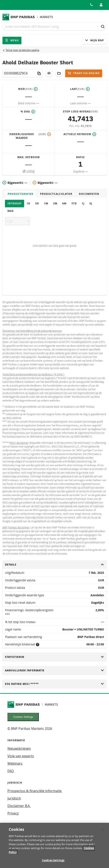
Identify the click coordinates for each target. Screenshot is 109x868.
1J (83, 203)
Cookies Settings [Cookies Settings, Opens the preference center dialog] (53, 862)
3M (55, 203)
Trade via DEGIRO (84, 73)
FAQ (11, 771)
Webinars (15, 763)
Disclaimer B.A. (19, 806)
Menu (12, 40)
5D (37, 203)
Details (54, 565)
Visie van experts (21, 756)
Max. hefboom (29, 157)
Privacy (13, 813)
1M (46, 203)
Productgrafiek (21, 194)
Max (11, 211)
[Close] (102, 831)
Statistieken (54, 657)
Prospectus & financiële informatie (35, 791)
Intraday (15, 203)
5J (91, 203)
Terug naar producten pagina (22, 50)
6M (64, 203)
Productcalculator (56, 194)
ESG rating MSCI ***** (54, 684)
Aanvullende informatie (54, 670)
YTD (74, 203)
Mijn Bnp (94, 40)
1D (28, 203)
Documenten (89, 194)
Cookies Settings (23, 717)
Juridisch (14, 798)
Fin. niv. (75, 126)
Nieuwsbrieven (19, 749)
